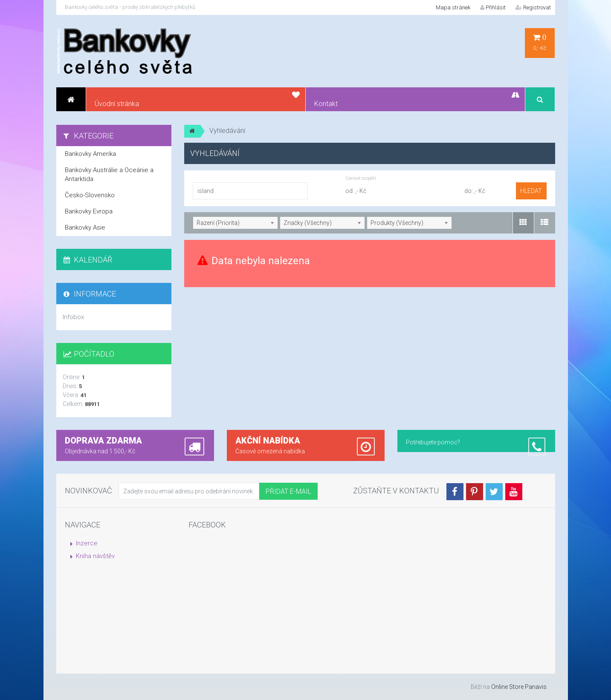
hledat (531, 191)
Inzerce (87, 543)
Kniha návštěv (95, 556)
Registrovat (533, 7)
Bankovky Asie (85, 228)
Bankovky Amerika (90, 154)
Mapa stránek (453, 7)
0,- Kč (540, 42)
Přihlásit (493, 7)
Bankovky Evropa (89, 211)
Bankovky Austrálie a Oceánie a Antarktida (109, 174)
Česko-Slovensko (90, 195)
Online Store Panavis (519, 687)
